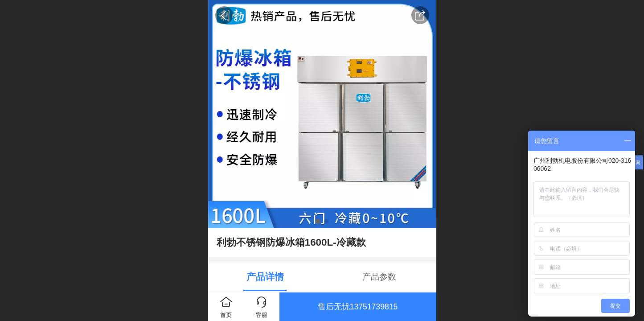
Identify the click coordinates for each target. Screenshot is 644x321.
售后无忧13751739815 (358, 307)
